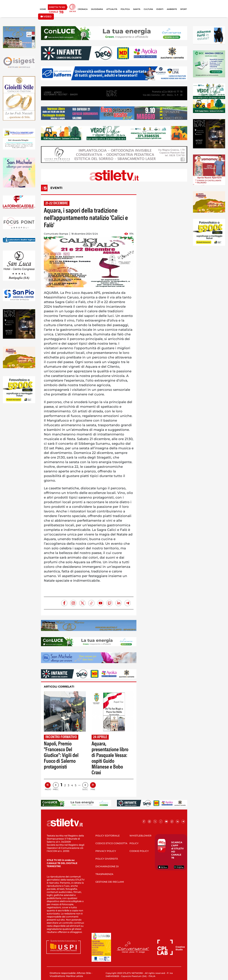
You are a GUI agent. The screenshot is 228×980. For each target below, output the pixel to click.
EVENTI (160, 9)
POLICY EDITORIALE (108, 836)
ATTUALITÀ (112, 9)
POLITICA (125, 9)
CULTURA (148, 9)
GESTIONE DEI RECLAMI (110, 882)
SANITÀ (137, 9)
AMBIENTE (172, 9)
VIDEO (46, 16)
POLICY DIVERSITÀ (107, 859)
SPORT (184, 9)
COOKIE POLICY (139, 851)
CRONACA (83, 9)
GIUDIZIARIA (97, 9)
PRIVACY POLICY (106, 851)
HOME (43, 9)
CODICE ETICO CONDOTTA (111, 843)
